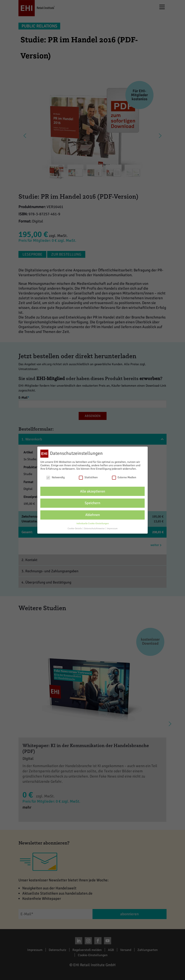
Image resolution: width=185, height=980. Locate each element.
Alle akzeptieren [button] (93, 491)
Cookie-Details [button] (75, 528)
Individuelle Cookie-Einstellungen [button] (93, 523)
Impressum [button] (112, 528)
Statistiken (88, 477)
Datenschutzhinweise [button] (95, 528)
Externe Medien (124, 477)
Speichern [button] (92, 503)
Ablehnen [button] (93, 515)
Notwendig (55, 477)
